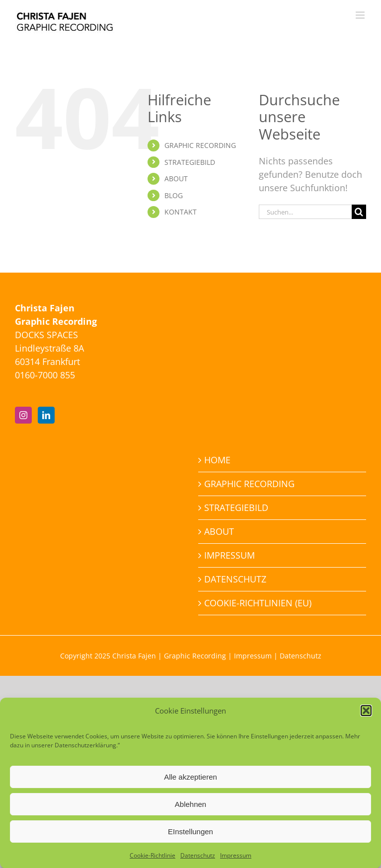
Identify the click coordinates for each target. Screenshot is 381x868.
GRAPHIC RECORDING (200, 145)
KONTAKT (181, 212)
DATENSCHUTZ (235, 579)
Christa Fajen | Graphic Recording (169, 656)
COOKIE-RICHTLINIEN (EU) (258, 603)
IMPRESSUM (229, 555)
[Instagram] (23, 415)
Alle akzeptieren (190, 782)
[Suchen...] (305, 212)
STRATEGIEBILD (190, 162)
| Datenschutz (297, 656)
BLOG (174, 195)
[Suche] (359, 212)
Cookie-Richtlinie (152, 861)
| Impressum (249, 656)
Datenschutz (198, 861)
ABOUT (176, 179)
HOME (217, 460)
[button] (366, 716)
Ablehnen (190, 809)
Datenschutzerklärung (85, 751)
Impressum (236, 861)
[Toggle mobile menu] (361, 15)
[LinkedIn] (46, 415)
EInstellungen (190, 836)
